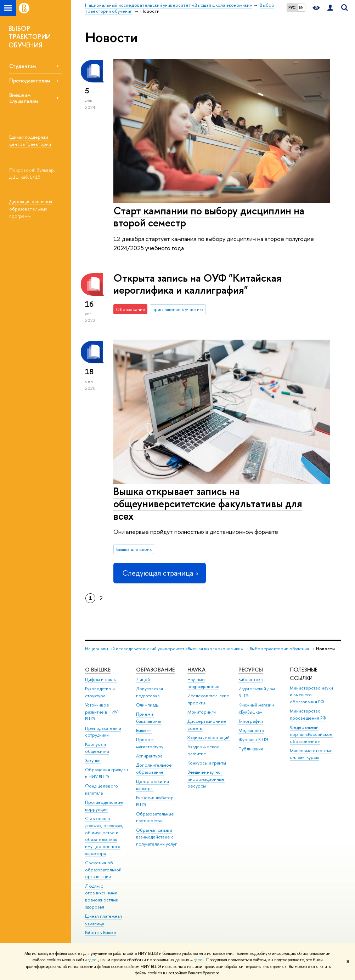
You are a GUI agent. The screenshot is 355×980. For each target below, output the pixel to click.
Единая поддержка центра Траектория (30, 141)
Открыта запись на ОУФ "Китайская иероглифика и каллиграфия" (198, 284)
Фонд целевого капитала (102, 789)
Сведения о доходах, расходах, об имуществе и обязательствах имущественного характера (104, 836)
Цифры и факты (101, 679)
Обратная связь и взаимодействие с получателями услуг (156, 837)
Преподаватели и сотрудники (103, 732)
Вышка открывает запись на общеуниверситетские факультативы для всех (208, 503)
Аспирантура (149, 756)
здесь (93, 960)
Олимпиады (148, 705)
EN (301, 7)
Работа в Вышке (101, 932)
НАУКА (196, 670)
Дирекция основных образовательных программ (31, 209)
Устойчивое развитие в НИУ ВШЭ (101, 712)
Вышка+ (144, 730)
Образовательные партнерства (155, 817)
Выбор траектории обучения (280, 649)
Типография (251, 721)
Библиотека (250, 679)
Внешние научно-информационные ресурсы (206, 779)
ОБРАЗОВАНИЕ (155, 670)
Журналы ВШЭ (253, 740)
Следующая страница (159, 573)
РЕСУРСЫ (251, 670)
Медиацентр (251, 730)
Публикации (251, 749)
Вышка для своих (134, 549)
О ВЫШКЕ (98, 670)
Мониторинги (202, 712)
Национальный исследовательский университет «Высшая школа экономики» (164, 649)
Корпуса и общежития (97, 748)
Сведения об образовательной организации (103, 870)
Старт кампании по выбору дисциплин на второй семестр (209, 217)
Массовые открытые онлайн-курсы (311, 754)
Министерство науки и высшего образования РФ (311, 695)
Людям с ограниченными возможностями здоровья (102, 897)
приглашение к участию (178, 309)
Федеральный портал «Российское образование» (311, 734)
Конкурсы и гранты (207, 763)
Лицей (143, 679)
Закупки (93, 760)
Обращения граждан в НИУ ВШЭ (106, 773)
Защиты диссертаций (209, 737)
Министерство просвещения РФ (308, 714)
